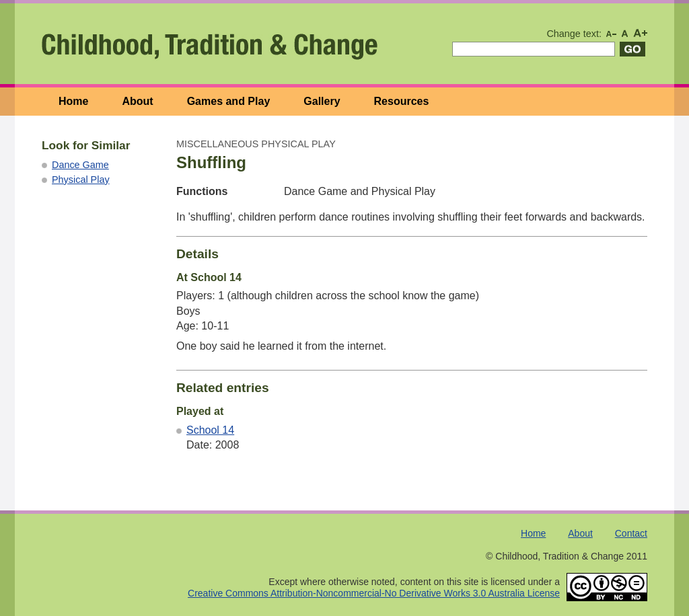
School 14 (210, 430)
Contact (631, 533)
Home (73, 101)
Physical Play (81, 180)
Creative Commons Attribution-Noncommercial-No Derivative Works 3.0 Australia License (374, 593)
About (137, 101)
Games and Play (229, 101)
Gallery (322, 101)
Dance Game (80, 165)
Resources (402, 101)
